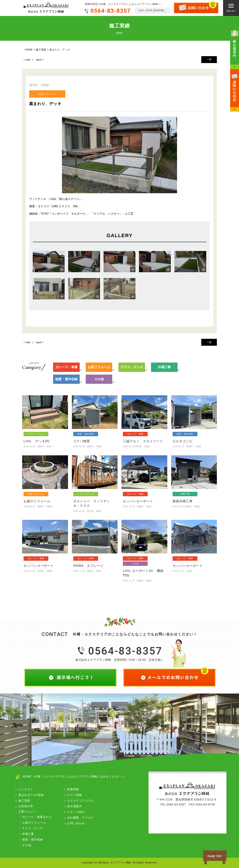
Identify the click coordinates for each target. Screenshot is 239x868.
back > (40, 60)
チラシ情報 (75, 795)
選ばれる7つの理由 (31, 795)
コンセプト (26, 789)
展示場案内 (75, 806)
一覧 (209, 60)
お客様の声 (26, 806)
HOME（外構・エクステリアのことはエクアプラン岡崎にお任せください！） (75, 777)
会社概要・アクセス (80, 818)
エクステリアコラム (80, 801)
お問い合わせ (76, 823)
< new (27, 60)
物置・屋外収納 (33, 840)
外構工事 (28, 834)
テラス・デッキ (33, 828)
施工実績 (24, 801)
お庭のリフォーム (34, 823)
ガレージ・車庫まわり (37, 817)
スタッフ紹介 (76, 812)
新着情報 (73, 789)
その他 (27, 845)
